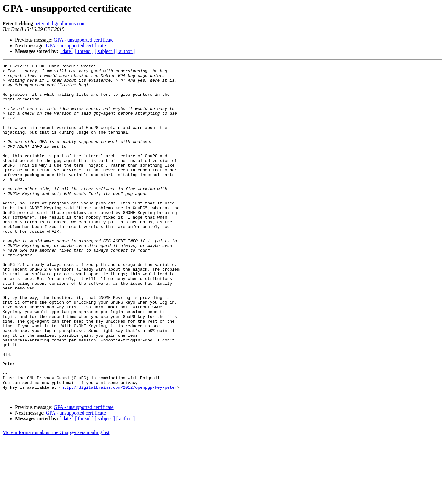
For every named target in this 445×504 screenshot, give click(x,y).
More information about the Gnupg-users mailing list (56, 498)
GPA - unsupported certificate (84, 40)
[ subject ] (105, 51)
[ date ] (67, 51)
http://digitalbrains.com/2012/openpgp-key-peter (119, 452)
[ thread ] (84, 51)
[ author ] (126, 51)
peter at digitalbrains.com (60, 23)
